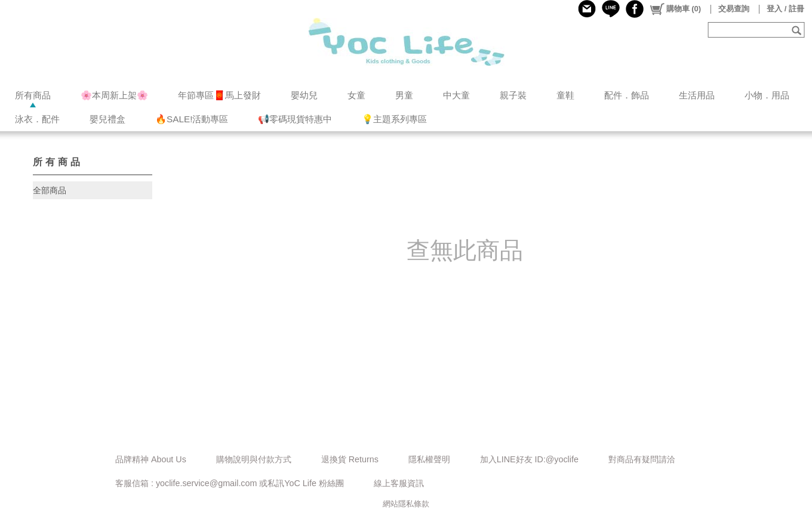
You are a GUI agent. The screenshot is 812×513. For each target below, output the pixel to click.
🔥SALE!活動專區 (192, 119)
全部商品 (50, 190)
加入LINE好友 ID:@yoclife (529, 459)
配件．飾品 (627, 95)
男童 (404, 95)
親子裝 (513, 95)
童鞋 (565, 95)
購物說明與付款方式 (254, 459)
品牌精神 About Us (151, 459)
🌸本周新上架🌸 (114, 95)
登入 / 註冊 (785, 9)
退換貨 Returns (350, 459)
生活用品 (697, 95)
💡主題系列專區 (394, 119)
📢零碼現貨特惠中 (295, 119)
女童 (356, 95)
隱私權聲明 (429, 459)
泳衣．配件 (37, 119)
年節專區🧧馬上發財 (219, 95)
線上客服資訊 (399, 483)
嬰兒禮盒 (107, 119)
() (675, 9)
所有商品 (33, 95)
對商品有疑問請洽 (642, 459)
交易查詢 (734, 9)
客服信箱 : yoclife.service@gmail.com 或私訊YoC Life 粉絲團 (230, 483)
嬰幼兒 (304, 95)
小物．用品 (767, 95)
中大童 (456, 95)
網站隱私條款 (406, 504)
